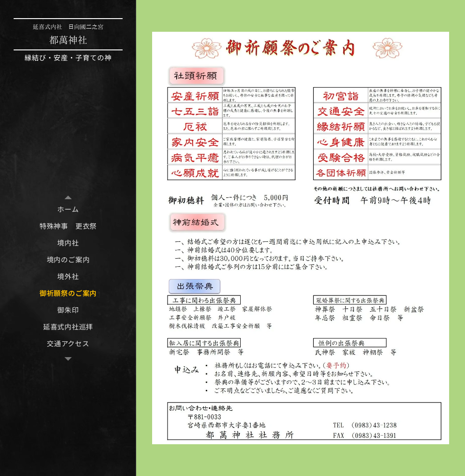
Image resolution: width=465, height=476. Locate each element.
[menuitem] (68, 209)
